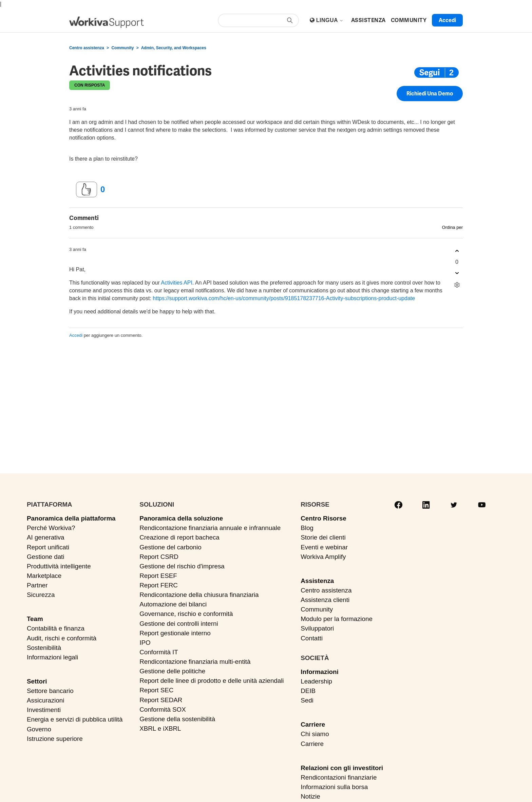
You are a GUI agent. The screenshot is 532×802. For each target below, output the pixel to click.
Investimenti (44, 710)
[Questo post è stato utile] (87, 189)
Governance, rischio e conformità (186, 614)
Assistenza (317, 581)
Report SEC (156, 690)
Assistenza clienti (325, 600)
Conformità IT (159, 652)
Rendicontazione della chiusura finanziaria (199, 595)
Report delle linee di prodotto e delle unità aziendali (212, 681)
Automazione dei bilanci (173, 604)
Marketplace (44, 576)
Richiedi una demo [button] (430, 94)
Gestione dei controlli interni (179, 624)
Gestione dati (46, 557)
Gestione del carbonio (170, 547)
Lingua (330, 20)
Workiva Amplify (323, 557)
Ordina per (452, 227)
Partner (37, 585)
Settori (37, 681)
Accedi (76, 335)
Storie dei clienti (323, 537)
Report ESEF (158, 576)
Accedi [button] (447, 20)
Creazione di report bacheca (179, 537)
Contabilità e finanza (56, 628)
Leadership (316, 681)
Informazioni (319, 672)
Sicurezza (41, 595)
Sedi (307, 700)
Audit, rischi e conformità (62, 638)
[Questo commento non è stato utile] (457, 273)
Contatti (312, 638)
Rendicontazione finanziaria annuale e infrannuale (210, 528)
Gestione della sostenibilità (177, 719)
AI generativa (46, 537)
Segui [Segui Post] (430, 72)
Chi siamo (315, 734)
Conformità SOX (163, 709)
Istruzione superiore (55, 739)
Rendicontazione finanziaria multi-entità (195, 662)
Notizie (310, 796)
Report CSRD (159, 557)
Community (122, 48)
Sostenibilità (44, 648)
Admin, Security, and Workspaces (174, 48)
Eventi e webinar (324, 547)
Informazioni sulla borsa (334, 787)
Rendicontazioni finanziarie (339, 777)
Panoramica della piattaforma (71, 518)
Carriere (313, 724)
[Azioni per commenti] (457, 285)
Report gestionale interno (175, 633)
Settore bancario (50, 691)
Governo (39, 729)
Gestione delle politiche (172, 671)
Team (35, 619)
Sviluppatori (317, 628)
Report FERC (159, 585)
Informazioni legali (52, 657)
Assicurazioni (45, 700)
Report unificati (48, 547)
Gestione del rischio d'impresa (182, 566)
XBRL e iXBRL (160, 728)
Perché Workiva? (51, 528)
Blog (307, 528)
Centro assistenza (87, 48)
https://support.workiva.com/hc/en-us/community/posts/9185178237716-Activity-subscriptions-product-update (284, 298)
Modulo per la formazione (337, 619)
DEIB (308, 691)
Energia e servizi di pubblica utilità (75, 719)
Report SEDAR (161, 700)
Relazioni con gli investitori (342, 768)
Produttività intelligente (59, 566)
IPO (145, 643)
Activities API (176, 283)
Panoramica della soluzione (181, 518)
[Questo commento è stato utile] (457, 251)
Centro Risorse (323, 518)
